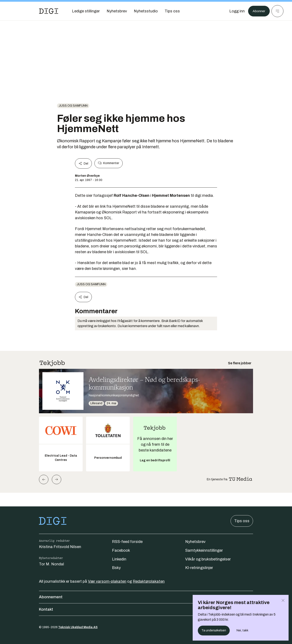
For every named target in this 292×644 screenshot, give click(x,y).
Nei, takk (242, 630)
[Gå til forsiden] (49, 11)
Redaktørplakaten (149, 581)
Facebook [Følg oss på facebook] (121, 550)
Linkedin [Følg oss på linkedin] (119, 559)
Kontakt (146, 609)
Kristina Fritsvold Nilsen (60, 547)
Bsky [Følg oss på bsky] (116, 568)
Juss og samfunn (73, 106)
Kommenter (109, 163)
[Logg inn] (235, 11)
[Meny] (277, 11)
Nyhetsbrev (195, 542)
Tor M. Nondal (51, 564)
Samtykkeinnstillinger (204, 550)
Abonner (258, 11)
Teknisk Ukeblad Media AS (78, 627)
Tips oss (242, 521)
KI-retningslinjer (199, 568)
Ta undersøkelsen (214, 630)
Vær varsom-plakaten (107, 581)
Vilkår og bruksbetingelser (208, 559)
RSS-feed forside (127, 542)
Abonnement (146, 597)
